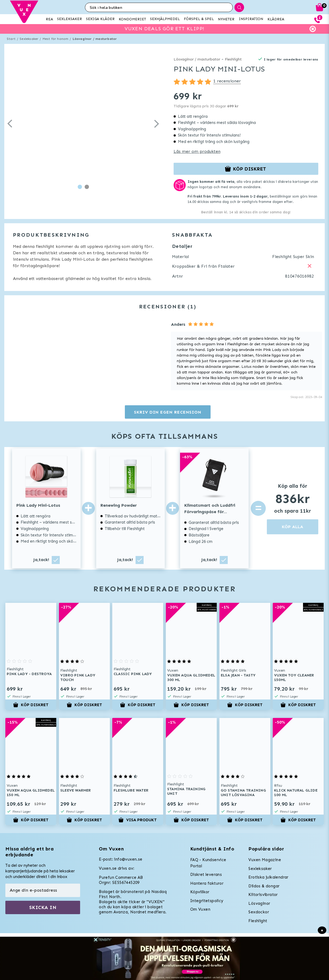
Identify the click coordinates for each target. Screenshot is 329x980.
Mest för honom (56, 39)
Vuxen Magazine (265, 860)
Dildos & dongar (264, 886)
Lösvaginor (259, 903)
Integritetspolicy (207, 901)
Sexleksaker (29, 39)
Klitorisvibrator (263, 895)
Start (11, 39)
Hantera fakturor (207, 883)
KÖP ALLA (293, 527)
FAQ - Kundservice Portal (208, 863)
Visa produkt (138, 820)
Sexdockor (259, 912)
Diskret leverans (206, 875)
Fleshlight (233, 59)
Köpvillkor (200, 892)
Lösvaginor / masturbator (95, 39)
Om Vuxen (200, 909)
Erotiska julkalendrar (268, 877)
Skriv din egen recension (168, 412)
